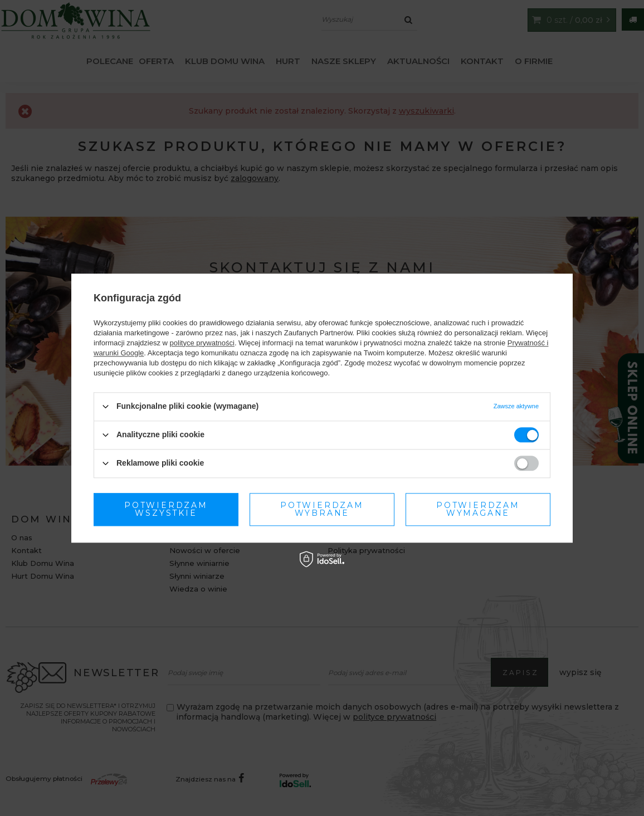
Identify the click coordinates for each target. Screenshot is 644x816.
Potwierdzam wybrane (166, 509)
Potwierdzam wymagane (322, 509)
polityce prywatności (202, 343)
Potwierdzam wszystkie (478, 509)
